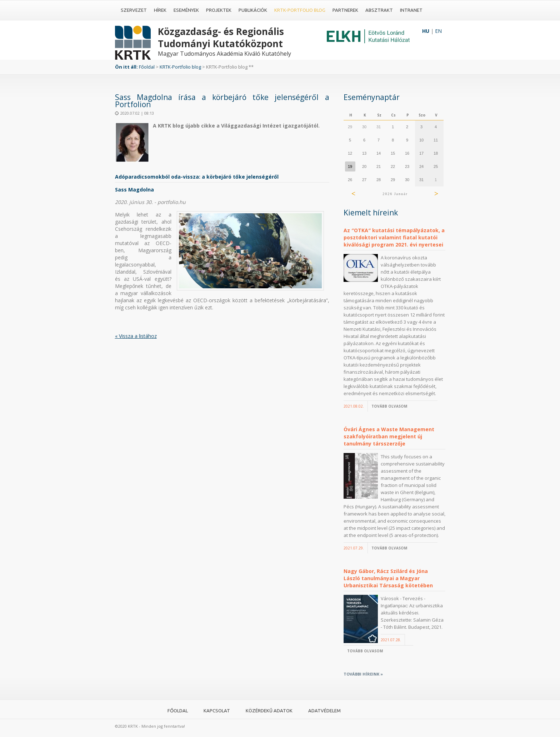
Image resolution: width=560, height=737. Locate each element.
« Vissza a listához (136, 336)
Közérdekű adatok (269, 711)
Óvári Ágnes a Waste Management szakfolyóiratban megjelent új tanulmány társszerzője (389, 436)
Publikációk (253, 10)
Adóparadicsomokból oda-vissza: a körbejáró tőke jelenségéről (197, 177)
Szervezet (134, 10)
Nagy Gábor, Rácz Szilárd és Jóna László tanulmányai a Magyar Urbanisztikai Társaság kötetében (388, 578)
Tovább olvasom (389, 406)
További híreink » (363, 674)
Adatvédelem (324, 711)
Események (186, 10)
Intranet (411, 10)
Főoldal (147, 67)
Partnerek (345, 10)
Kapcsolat (217, 711)
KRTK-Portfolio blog (300, 10)
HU (426, 31)
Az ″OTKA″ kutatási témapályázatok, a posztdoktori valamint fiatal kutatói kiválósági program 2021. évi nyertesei (394, 237)
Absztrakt (379, 10)
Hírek (160, 10)
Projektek (219, 10)
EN (438, 31)
